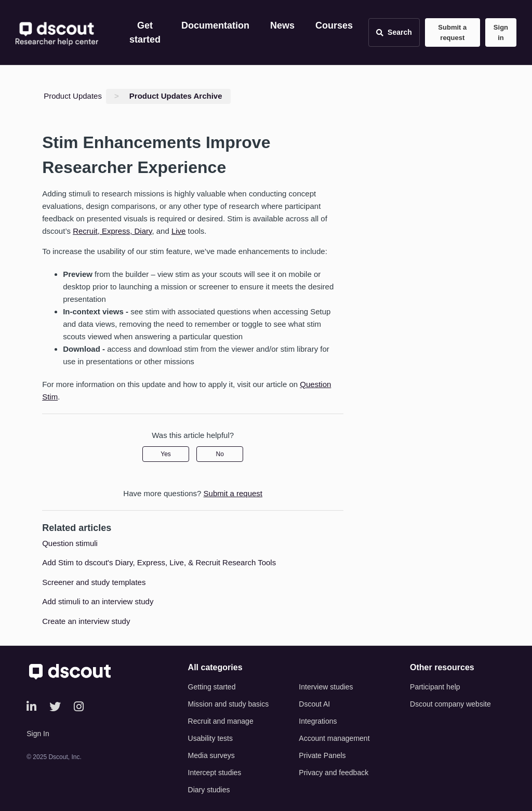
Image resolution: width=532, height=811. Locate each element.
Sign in (501, 32)
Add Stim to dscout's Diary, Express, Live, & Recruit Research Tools (159, 562)
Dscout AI (314, 704)
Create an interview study (86, 621)
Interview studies (326, 687)
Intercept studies (215, 773)
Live (179, 231)
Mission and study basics (229, 704)
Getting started (212, 687)
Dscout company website (450, 704)
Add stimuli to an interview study (98, 601)
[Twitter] (55, 707)
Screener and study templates (94, 582)
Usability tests (210, 738)
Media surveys (211, 755)
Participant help (435, 687)
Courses (334, 25)
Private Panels (322, 755)
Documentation (215, 25)
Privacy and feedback (334, 773)
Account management (334, 738)
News (282, 25)
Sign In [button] (38, 734)
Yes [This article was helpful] (166, 454)
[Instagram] (79, 707)
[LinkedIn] (31, 707)
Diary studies (209, 790)
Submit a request (452, 32)
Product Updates (73, 96)
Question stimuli (70, 543)
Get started (145, 32)
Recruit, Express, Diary (112, 231)
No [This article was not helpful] (220, 454)
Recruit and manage (221, 721)
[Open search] (394, 32)
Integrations (318, 721)
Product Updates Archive (176, 96)
